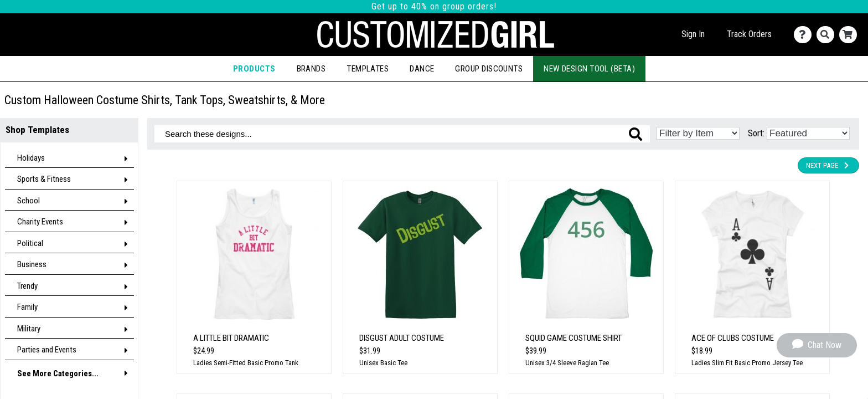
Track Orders (749, 34)
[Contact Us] (805, 35)
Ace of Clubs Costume (733, 338)
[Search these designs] (402, 134)
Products (254, 69)
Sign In (693, 34)
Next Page (828, 165)
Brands (311, 69)
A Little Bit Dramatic (231, 338)
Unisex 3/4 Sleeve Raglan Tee (567, 363)
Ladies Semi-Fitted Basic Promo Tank (246, 363)
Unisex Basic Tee (383, 363)
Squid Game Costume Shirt (573, 338)
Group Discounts (489, 69)
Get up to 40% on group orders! (434, 6)
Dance (422, 69)
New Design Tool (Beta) (589, 69)
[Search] (828, 35)
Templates (368, 69)
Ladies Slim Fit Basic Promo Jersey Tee (747, 363)
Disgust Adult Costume (402, 338)
